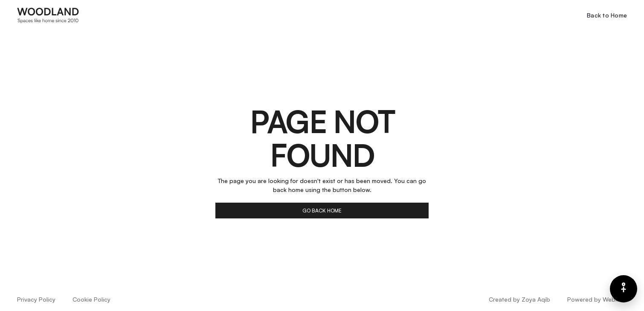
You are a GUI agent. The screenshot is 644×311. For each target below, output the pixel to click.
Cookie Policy (91, 299)
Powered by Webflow (597, 299)
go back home (322, 211)
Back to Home (607, 15)
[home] (48, 15)
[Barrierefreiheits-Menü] (624, 289)
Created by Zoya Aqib (519, 299)
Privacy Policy (36, 299)
